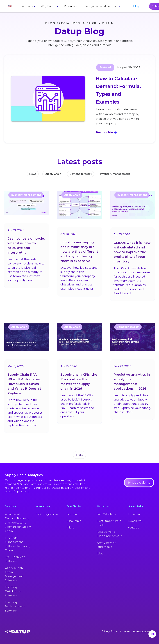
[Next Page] (79, 455)
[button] (10, 6)
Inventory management (115, 174)
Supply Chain (53, 174)
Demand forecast (81, 174)
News (33, 174)
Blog (136, 6)
